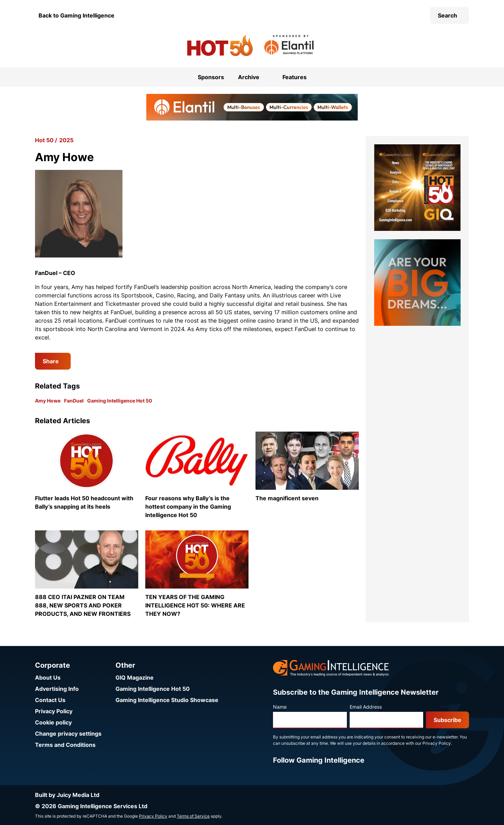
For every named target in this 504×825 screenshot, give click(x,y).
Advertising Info (57, 689)
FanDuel (74, 401)
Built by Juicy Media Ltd (67, 795)
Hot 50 (44, 140)
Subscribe (447, 720)
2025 (66, 140)
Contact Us (50, 700)
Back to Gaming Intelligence (76, 15)
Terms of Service (193, 816)
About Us (48, 678)
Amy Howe (48, 401)
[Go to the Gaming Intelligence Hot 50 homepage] (220, 46)
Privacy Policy (54, 711)
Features (295, 77)
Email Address (366, 707)
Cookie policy (53, 722)
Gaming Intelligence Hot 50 (120, 401)
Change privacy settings (68, 734)
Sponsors (211, 77)
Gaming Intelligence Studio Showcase (167, 700)
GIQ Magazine (135, 678)
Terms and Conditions (65, 745)
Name (280, 707)
